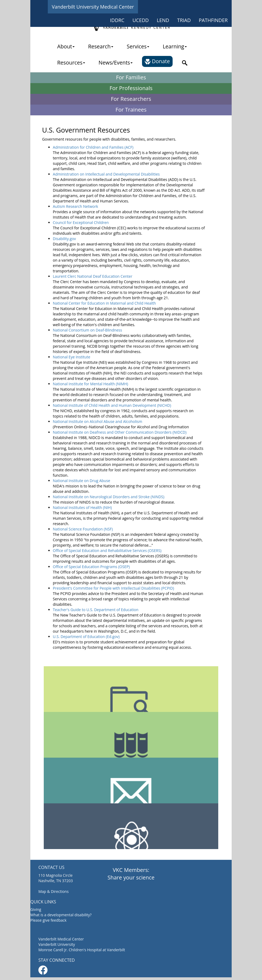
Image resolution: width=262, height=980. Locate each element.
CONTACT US (51, 867)
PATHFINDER (213, 20)
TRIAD (184, 20)
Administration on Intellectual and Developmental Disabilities (106, 174)
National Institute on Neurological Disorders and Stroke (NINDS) (109, 497)
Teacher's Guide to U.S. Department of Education (96, 610)
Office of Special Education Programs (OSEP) (91, 567)
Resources (71, 63)
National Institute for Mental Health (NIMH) (90, 384)
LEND (163, 20)
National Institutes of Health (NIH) (82, 507)
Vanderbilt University (57, 944)
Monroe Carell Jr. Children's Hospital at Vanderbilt (82, 950)
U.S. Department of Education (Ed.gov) (86, 637)
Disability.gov (64, 239)
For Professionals (131, 88)
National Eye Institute (72, 357)
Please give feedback (48, 920)
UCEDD (141, 20)
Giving (36, 909)
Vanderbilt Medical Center (61, 939)
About (66, 46)
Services (138, 46)
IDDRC (117, 20)
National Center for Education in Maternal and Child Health (104, 303)
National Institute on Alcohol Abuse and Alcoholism (98, 421)
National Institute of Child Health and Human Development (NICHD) (112, 405)
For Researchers (131, 99)
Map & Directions (54, 891)
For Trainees (131, 110)
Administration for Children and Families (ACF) (93, 147)
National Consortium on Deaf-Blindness (88, 330)
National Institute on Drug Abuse (81, 481)
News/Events (116, 63)
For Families (131, 77)
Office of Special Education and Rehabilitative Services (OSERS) (107, 550)
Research (101, 46)
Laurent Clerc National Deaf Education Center (93, 276)
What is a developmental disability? (61, 915)
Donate (157, 61)
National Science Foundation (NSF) (83, 529)
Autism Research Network (75, 206)
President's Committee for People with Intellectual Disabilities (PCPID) (114, 588)
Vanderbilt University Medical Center (93, 7)
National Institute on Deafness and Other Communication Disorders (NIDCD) (120, 432)
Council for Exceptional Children (81, 222)
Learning (175, 46)
